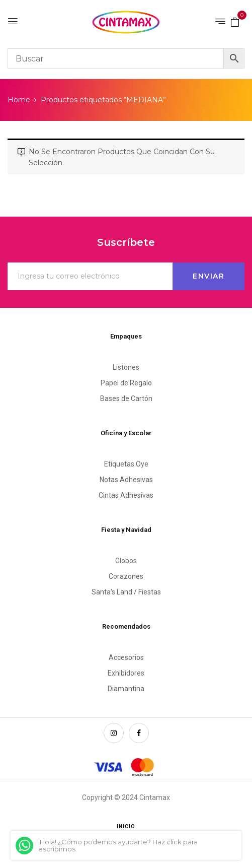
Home (19, 100)
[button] (235, 22)
